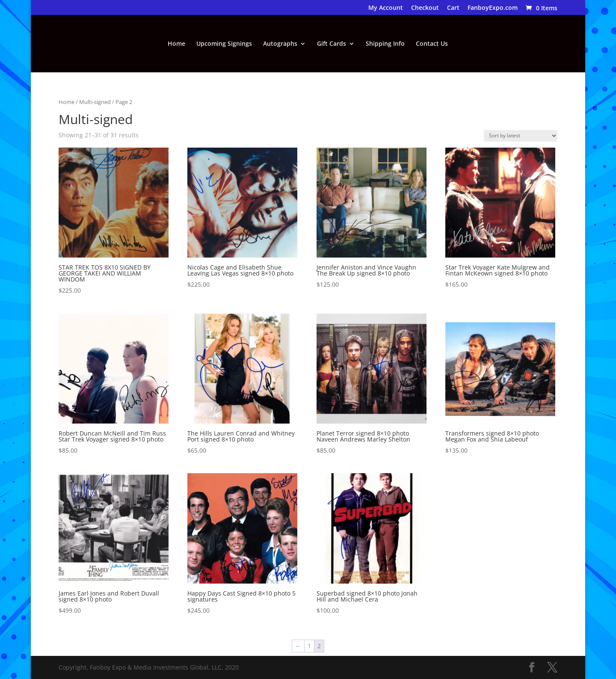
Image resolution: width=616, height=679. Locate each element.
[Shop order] (521, 136)
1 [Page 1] (309, 646)
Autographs (280, 44)
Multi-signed (95, 102)
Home (176, 44)
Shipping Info (385, 44)
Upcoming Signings (224, 44)
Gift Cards (332, 44)
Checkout (425, 8)
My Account (386, 8)
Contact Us (432, 44)
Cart (453, 8)
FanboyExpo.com (493, 8)
